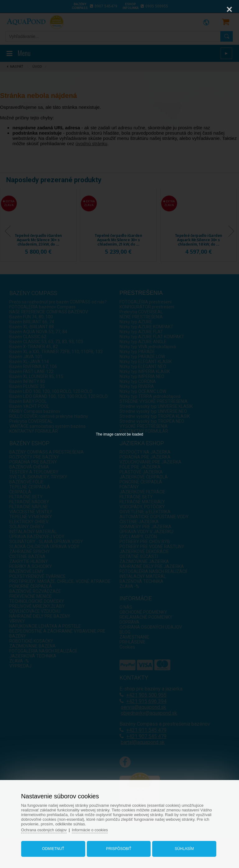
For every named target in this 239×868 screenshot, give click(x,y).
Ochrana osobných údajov (47, 828)
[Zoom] (214, 9)
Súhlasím (183, 847)
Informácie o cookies (94, 828)
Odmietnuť (55, 847)
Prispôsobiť (119, 847)
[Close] (229, 9)
